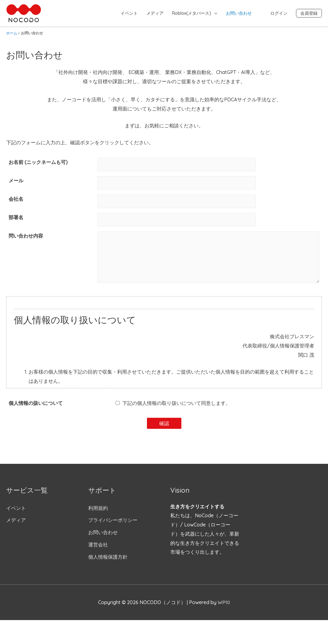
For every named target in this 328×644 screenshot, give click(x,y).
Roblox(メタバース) (192, 13)
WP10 (224, 607)
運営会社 (98, 549)
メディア (155, 13)
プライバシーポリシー (113, 524)
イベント (129, 13)
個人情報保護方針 (108, 561)
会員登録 (309, 13)
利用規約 (98, 512)
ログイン (279, 13)
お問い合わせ (239, 13)
